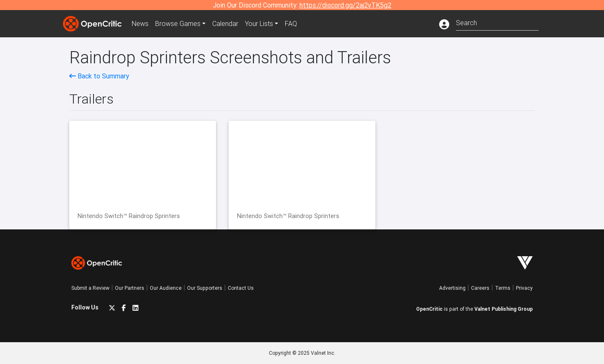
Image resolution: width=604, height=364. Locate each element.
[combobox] (497, 22)
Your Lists (259, 23)
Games (178, 23)
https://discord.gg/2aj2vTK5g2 (345, 5)
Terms (503, 288)
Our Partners (130, 288)
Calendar (225, 23)
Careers (480, 288)
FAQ (291, 23)
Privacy (524, 288)
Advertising (452, 288)
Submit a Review (90, 288)
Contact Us (241, 288)
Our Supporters (205, 288)
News (140, 23)
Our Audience (166, 288)
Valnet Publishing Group (504, 309)
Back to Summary (99, 76)
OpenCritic (429, 309)
